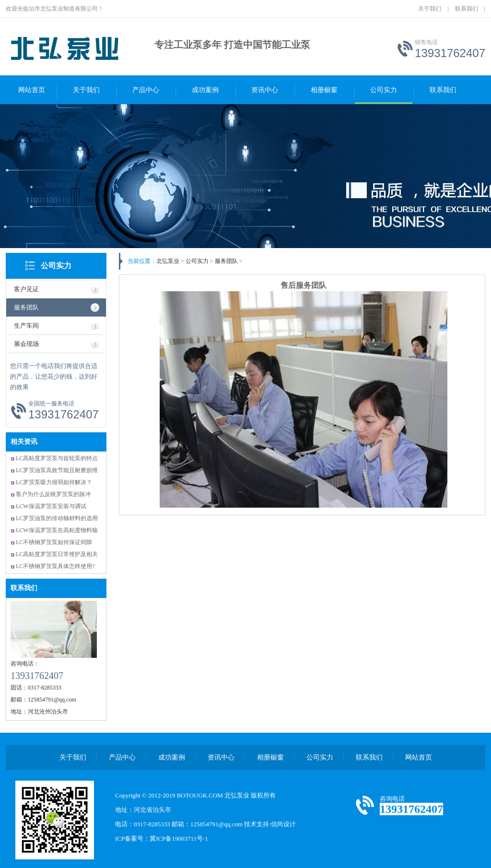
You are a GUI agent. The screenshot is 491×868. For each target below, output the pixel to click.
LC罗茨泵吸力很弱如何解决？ (54, 482)
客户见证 (26, 289)
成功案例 (205, 90)
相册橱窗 (324, 90)
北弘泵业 (168, 261)
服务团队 (26, 307)
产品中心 (146, 90)
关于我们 (430, 9)
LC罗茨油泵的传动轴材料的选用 (57, 518)
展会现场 (26, 344)
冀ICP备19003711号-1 (179, 838)
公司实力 (384, 90)
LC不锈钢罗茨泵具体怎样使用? (55, 566)
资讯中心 (265, 90)
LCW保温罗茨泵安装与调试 (51, 506)
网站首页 (32, 90)
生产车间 (26, 326)
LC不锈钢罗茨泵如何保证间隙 (54, 542)
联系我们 (467, 9)
